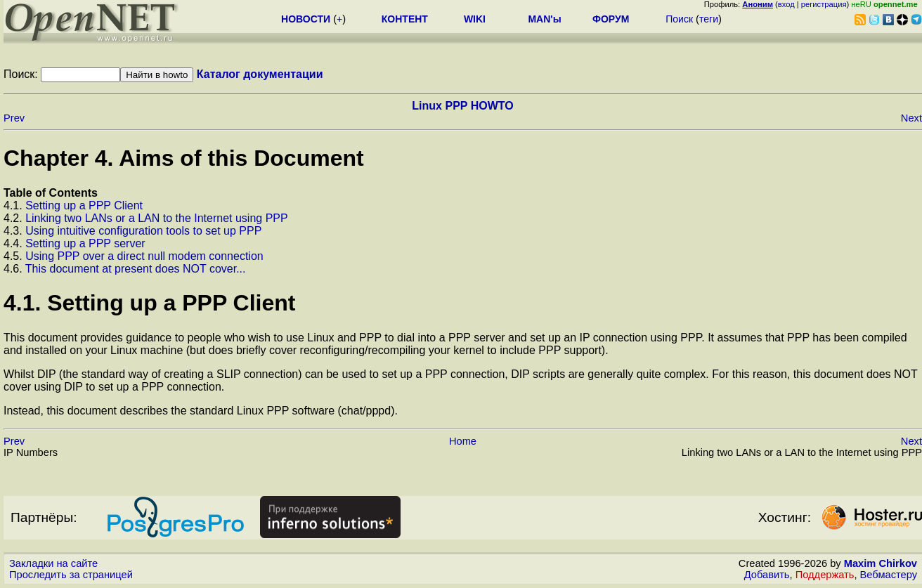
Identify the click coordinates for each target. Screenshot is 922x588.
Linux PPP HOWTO (462, 106)
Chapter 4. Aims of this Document (184, 158)
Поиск (679, 19)
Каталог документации (260, 74)
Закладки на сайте (53, 563)
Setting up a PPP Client (84, 205)
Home (463, 441)
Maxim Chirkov (881, 563)
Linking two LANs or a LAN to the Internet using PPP (157, 218)
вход (786, 4)
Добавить (767, 575)
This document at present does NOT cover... (136, 269)
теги (709, 19)
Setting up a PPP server (85, 243)
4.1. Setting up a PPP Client (150, 303)
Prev (14, 118)
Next (911, 118)
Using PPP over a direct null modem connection (144, 256)
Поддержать (825, 575)
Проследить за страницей (71, 575)
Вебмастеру (889, 575)
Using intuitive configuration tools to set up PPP (143, 231)
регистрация (824, 4)
